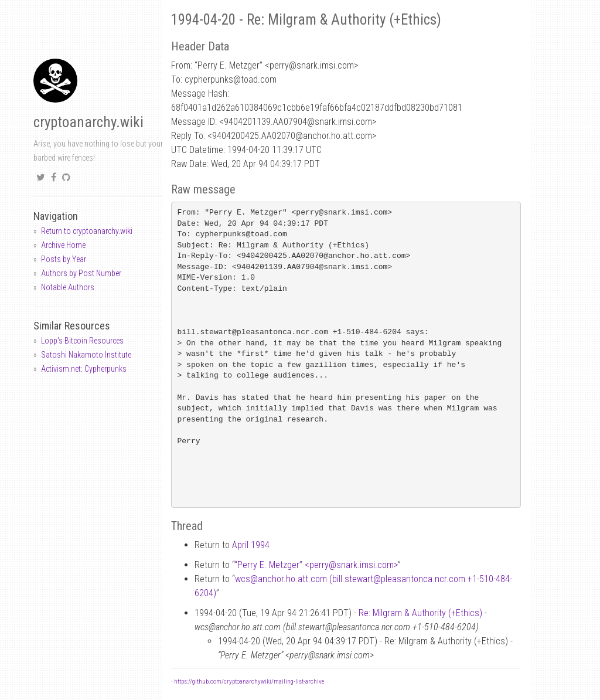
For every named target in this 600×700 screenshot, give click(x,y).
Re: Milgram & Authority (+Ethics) (420, 613)
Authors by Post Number (81, 273)
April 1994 (251, 545)
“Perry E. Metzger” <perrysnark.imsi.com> (316, 565)
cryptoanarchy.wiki (88, 122)
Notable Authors (68, 287)
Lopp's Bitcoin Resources (82, 341)
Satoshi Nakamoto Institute (86, 355)
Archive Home (63, 245)
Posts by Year (64, 259)
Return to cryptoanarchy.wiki (87, 231)
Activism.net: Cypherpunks (84, 369)
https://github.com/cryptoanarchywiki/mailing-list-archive (249, 682)
